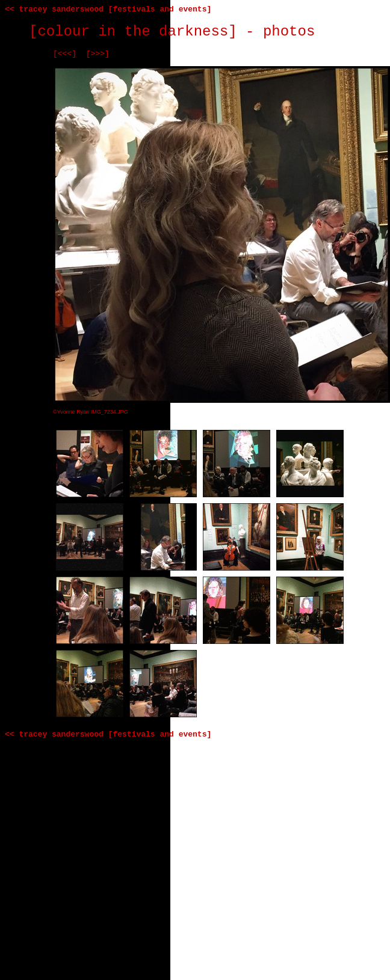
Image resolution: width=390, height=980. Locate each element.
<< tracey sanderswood (54, 9)
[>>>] (98, 54)
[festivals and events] (160, 9)
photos (289, 32)
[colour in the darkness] (133, 32)
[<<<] (65, 54)
